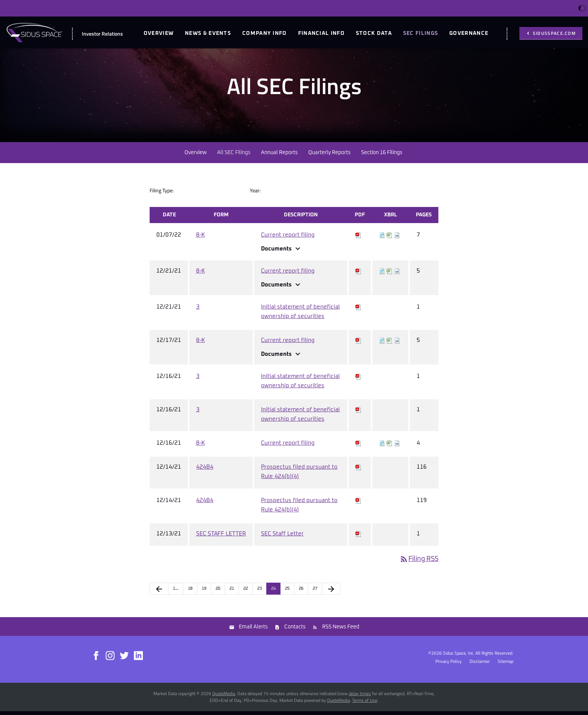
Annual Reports (279, 156)
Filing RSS (419, 563)
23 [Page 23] (259, 592)
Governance (469, 33)
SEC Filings (421, 33)
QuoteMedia (224, 697)
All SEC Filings (234, 156)
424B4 (205, 471)
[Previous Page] (159, 592)
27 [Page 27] (315, 592)
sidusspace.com (554, 33)
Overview (159, 33)
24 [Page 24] (273, 592)
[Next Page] (331, 592)
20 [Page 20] (218, 592)
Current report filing (288, 239)
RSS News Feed (341, 631)
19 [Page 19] (204, 592)
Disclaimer (480, 665)
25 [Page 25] (287, 592)
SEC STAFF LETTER (221, 537)
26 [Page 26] (301, 592)
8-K (200, 239)
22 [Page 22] (246, 592)
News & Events (208, 33)
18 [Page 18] (190, 592)
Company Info (265, 33)
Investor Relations (102, 34)
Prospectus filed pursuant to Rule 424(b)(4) (299, 475)
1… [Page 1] (176, 592)
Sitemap (505, 665)
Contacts (295, 631)
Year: (255, 194)
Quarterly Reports (329, 156)
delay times (360, 697)
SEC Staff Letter (282, 537)
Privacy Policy (448, 665)
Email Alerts (253, 631)
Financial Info (321, 33)
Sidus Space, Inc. (459, 657)
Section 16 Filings (382, 156)
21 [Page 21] (232, 592)
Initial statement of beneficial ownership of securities (300, 315)
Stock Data (374, 33)
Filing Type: (162, 194)
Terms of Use (365, 704)
